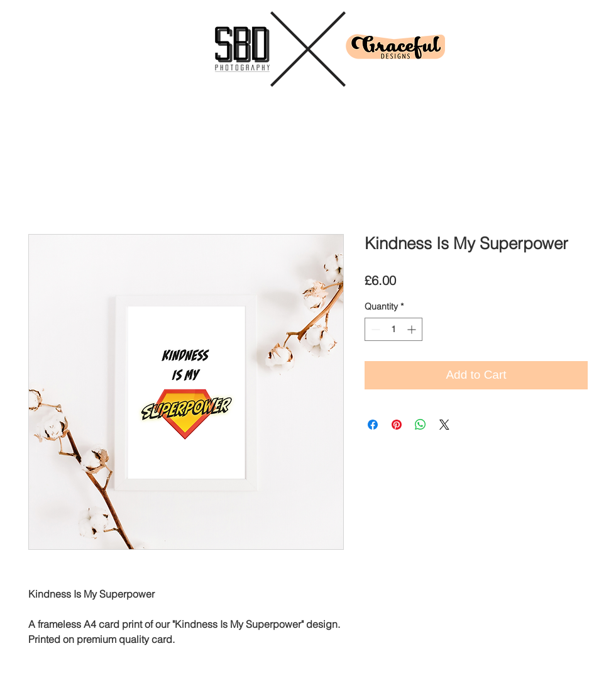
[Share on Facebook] (373, 425)
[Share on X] (444, 425)
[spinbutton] (393, 329)
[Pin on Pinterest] (397, 425)
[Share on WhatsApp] (421, 425)
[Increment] (413, 329)
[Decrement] (374, 329)
